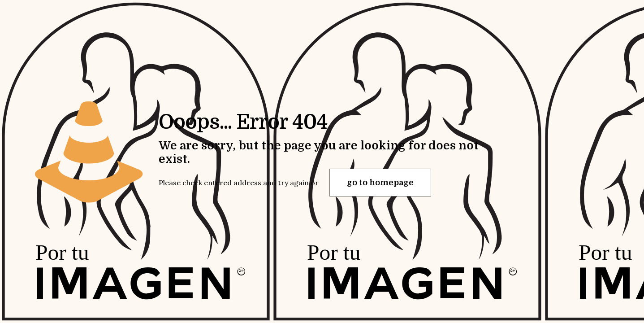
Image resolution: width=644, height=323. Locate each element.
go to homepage (380, 183)
